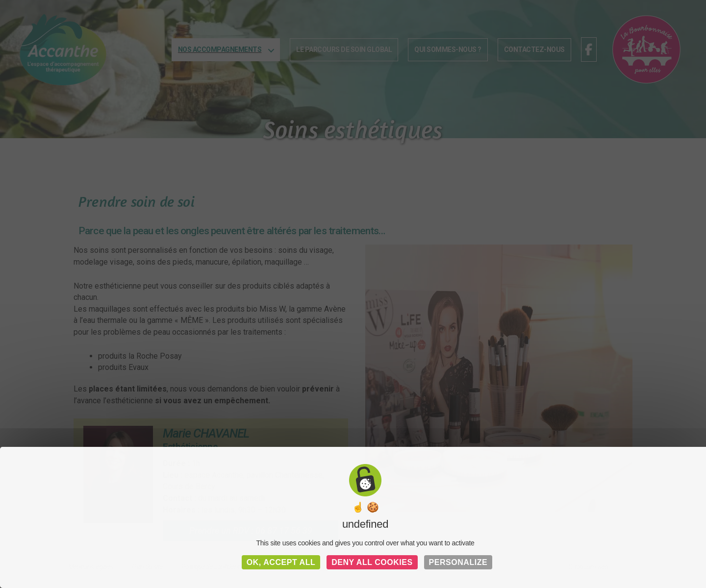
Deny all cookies (372, 562)
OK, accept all (281, 562)
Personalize (458, 562)
